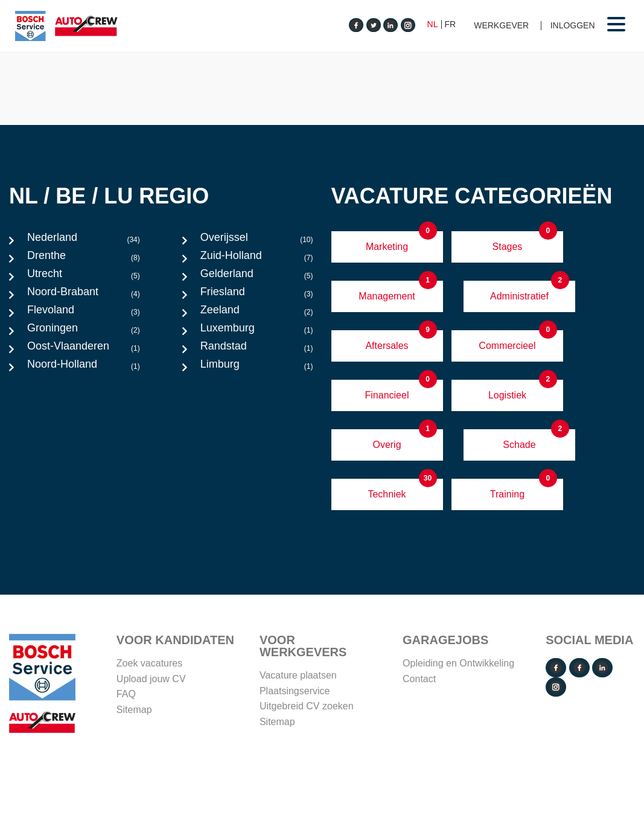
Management (387, 296)
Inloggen (573, 26)
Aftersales (387, 346)
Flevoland (84, 313)
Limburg (257, 367)
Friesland (257, 295)
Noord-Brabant (84, 295)
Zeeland (257, 313)
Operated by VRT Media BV (575, 770)
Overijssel (257, 240)
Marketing (387, 247)
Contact (419, 679)
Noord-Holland (84, 367)
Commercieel (507, 346)
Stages (508, 247)
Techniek (387, 494)
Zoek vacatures (149, 663)
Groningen (84, 331)
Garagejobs (445, 640)
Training (507, 494)
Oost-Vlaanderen (84, 349)
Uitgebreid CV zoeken (307, 706)
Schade (519, 445)
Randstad (257, 349)
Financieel (387, 395)
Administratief (519, 296)
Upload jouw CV (151, 679)
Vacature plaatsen (298, 675)
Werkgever (501, 26)
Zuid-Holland (257, 258)
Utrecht (84, 276)
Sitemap (134, 710)
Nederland (84, 240)
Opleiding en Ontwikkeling (458, 663)
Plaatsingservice (295, 691)
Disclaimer (484, 770)
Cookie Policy (423, 770)
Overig (387, 445)
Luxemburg (257, 331)
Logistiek (507, 395)
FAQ (126, 694)
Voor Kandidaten (175, 640)
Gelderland (257, 276)
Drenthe (84, 258)
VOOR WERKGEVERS (303, 646)
